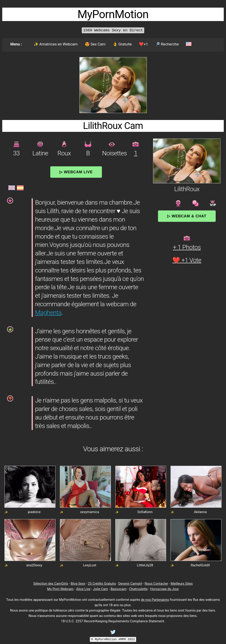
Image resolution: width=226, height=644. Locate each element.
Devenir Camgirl (130, 584)
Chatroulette (138, 589)
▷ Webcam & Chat (187, 216)
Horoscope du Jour (165, 589)
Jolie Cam (100, 589)
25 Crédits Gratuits (102, 584)
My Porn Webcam (60, 589)
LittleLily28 (145, 565)
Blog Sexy (78, 584)
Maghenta (48, 313)
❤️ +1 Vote (187, 260)
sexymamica (90, 512)
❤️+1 (143, 44)
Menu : (16, 44)
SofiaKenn (145, 512)
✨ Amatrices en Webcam (56, 44)
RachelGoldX (200, 565)
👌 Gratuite (122, 44)
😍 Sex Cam (95, 44)
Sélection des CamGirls (51, 584)
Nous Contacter (156, 584)
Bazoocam (119, 589)
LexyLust (90, 565)
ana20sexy (34, 565)
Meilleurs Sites (182, 584)
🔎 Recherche (167, 44)
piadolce (34, 512)
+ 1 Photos (187, 247)
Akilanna (200, 512)
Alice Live (83, 589)
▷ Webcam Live (76, 172)
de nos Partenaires (155, 600)
